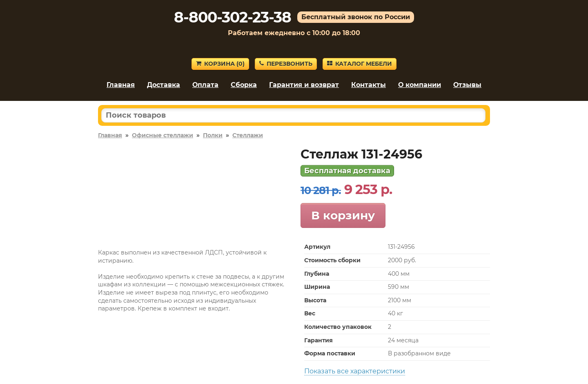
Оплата (205, 85)
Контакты (369, 85)
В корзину (343, 215)
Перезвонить (286, 64)
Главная (121, 85)
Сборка (244, 85)
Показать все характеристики (355, 371)
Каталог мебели (360, 64)
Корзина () (220, 64)
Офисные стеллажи (163, 135)
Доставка (164, 85)
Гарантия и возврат (304, 85)
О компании (420, 85)
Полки (213, 135)
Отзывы (467, 85)
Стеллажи (248, 135)
